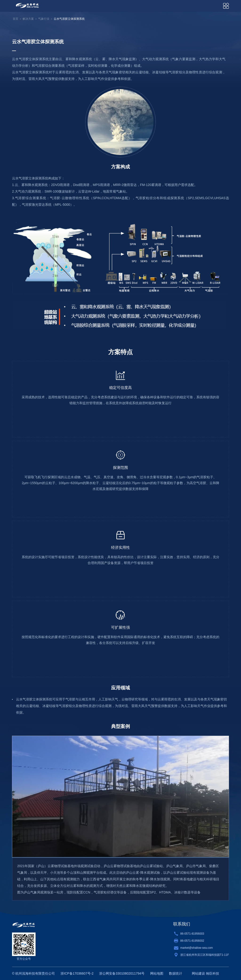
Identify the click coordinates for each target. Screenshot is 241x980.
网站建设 (198, 973)
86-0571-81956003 (192, 934)
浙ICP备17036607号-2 (77, 973)
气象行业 (44, 19)
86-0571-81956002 (192, 941)
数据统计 (176, 973)
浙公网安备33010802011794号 (122, 973)
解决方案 (28, 19)
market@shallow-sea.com (197, 948)
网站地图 (157, 973)
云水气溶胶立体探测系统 (69, 19)
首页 (16, 19)
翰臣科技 (213, 973)
